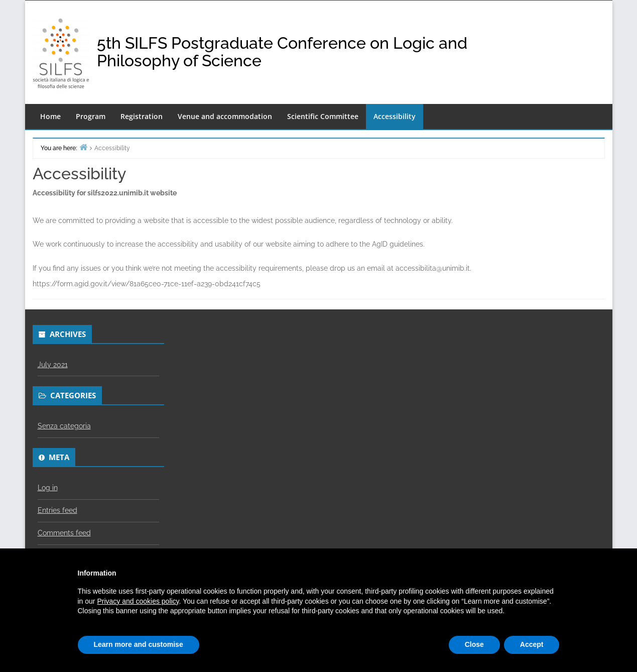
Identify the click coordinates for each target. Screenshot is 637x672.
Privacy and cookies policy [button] (138, 601)
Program (91, 116)
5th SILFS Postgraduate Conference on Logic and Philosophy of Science (282, 52)
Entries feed (57, 510)
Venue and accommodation (225, 116)
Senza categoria (64, 426)
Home (50, 116)
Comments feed (64, 533)
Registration (142, 116)
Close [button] (474, 644)
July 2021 (53, 365)
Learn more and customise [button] (139, 644)
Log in (48, 488)
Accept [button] (532, 644)
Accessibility (395, 116)
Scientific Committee (323, 116)
